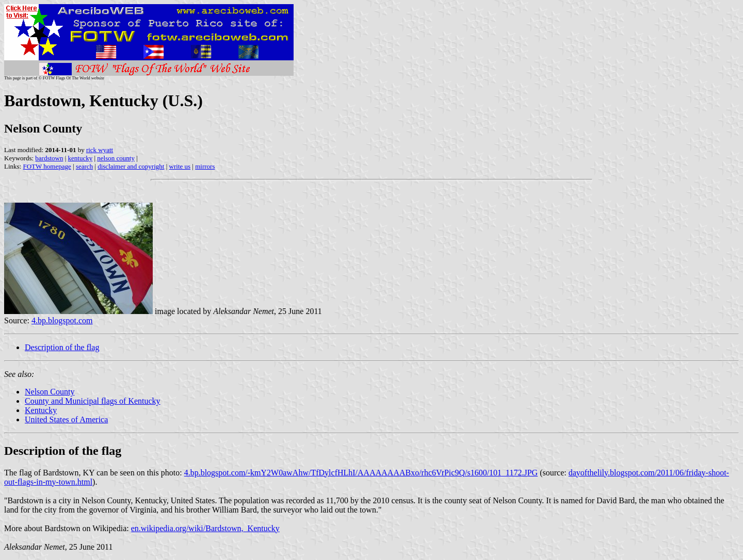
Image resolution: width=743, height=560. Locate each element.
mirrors (205, 166)
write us (180, 166)
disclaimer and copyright (131, 166)
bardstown (49, 158)
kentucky (80, 158)
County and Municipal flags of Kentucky (93, 401)
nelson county (116, 158)
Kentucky (41, 410)
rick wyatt (100, 150)
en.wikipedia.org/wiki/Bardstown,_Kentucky (205, 528)
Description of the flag (62, 347)
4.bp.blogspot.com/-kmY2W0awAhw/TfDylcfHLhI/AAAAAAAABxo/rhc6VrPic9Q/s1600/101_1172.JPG (361, 473)
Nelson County (50, 392)
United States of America (66, 419)
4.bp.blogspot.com (62, 320)
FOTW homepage (47, 166)
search (84, 166)
